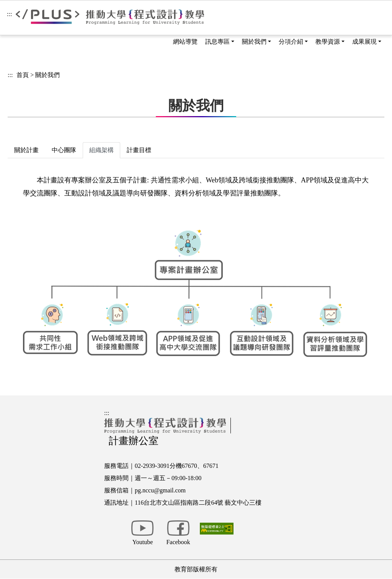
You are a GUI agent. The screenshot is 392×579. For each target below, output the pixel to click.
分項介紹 (291, 42)
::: (9, 14)
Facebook (178, 542)
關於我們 (254, 42)
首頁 (23, 75)
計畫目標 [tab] (139, 150)
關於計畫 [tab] (26, 150)
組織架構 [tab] (101, 150)
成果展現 (364, 42)
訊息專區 (217, 42)
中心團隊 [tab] (64, 150)
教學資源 (328, 42)
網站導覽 (185, 42)
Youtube (143, 542)
